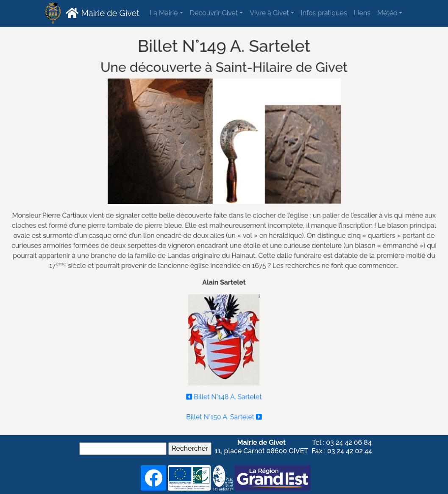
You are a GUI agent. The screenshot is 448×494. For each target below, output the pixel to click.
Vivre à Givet (269, 13)
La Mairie (164, 13)
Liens (362, 13)
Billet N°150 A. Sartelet (224, 415)
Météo (387, 13)
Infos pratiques (324, 13)
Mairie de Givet (102, 13)
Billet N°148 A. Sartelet (224, 395)
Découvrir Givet (214, 13)
